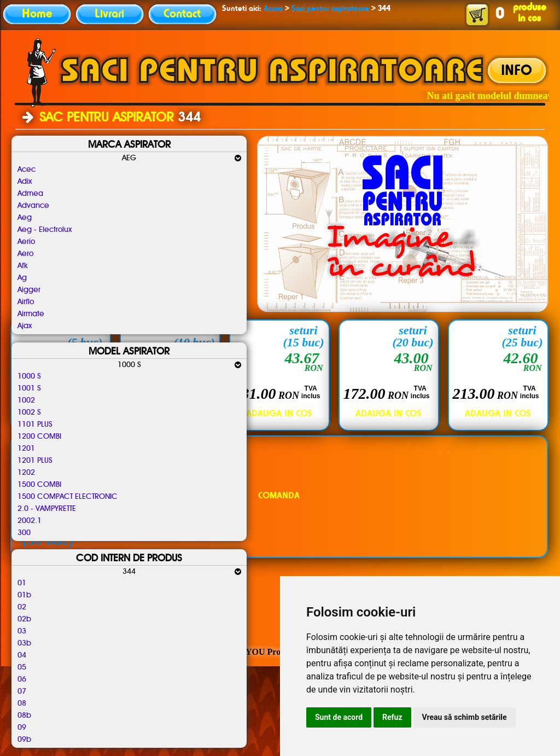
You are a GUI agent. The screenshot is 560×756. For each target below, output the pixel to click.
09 (22, 728)
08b (24, 716)
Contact (182, 14)
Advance (33, 206)
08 (22, 703)
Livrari (109, 14)
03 (22, 631)
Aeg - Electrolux (45, 230)
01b (24, 595)
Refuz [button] (392, 717)
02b (24, 619)
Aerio (26, 242)
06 (22, 679)
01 (22, 583)
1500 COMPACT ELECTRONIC (68, 497)
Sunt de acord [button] (339, 717)
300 (24, 533)
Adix (25, 182)
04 (22, 655)
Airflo (26, 302)
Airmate (31, 314)
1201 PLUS (35, 461)
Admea (30, 194)
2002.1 (30, 521)
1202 (26, 473)
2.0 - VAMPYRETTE (47, 509)
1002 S (29, 412)
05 (22, 667)
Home (37, 14)
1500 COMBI (39, 485)
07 (22, 691)
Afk (23, 266)
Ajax (25, 326)
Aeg (25, 218)
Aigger (29, 290)
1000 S (29, 376)
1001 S (29, 388)
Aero (25, 254)
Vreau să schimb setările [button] (465, 717)
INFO (517, 71)
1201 (26, 449)
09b (24, 740)
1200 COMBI (39, 437)
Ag (22, 278)
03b (24, 643)
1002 (26, 400)
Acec (27, 170)
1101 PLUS (35, 424)
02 (22, 607)
